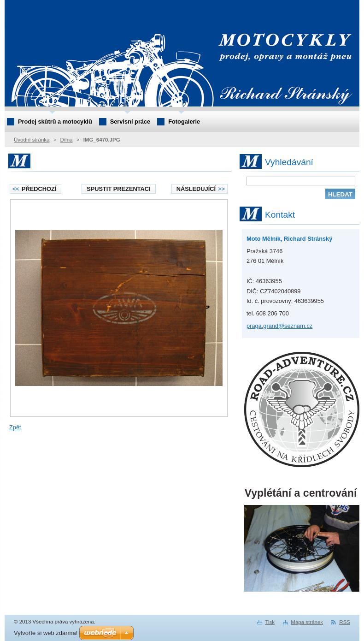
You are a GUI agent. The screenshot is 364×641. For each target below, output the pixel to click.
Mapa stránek (307, 622)
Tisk (270, 622)
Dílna (67, 140)
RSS (345, 622)
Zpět (15, 427)
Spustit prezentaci (118, 189)
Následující (201, 189)
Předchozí (34, 189)
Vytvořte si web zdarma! (46, 633)
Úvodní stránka (32, 140)
